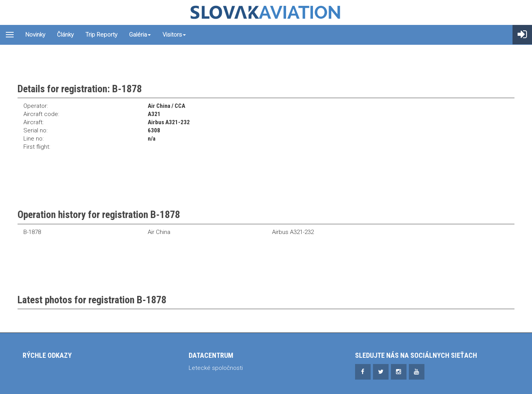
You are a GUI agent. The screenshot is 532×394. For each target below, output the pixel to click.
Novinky (35, 35)
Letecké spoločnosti (216, 368)
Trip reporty (101, 35)
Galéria (140, 35)
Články (65, 35)
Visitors (174, 35)
